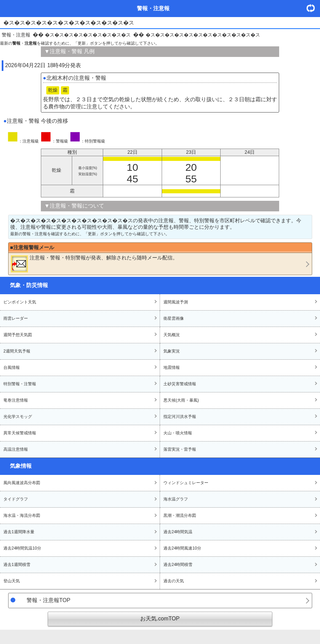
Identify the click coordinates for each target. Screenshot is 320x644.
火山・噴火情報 (178, 433)
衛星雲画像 (174, 318)
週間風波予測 (176, 302)
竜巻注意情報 (16, 400)
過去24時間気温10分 (22, 548)
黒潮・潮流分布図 (180, 515)
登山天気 (12, 581)
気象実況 (172, 351)
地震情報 (172, 368)
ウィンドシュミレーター (186, 483)
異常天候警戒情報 (20, 433)
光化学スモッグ (18, 417)
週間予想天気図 (18, 335)
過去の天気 (174, 581)
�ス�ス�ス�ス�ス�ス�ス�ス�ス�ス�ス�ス (203, 35)
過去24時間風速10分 (182, 548)
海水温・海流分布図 (22, 515)
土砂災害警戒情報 (180, 384)
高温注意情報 (16, 449)
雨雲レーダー (16, 318)
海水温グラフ (176, 499)
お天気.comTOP (160, 619)
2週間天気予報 (17, 351)
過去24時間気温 (178, 532)
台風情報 (12, 368)
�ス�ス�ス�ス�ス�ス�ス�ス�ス (88, 35)
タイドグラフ (16, 499)
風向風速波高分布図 (22, 483)
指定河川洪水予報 (180, 417)
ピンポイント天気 (20, 302)
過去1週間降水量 (19, 532)
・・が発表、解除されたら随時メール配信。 (94, 264)
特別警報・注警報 (20, 384)
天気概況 (172, 335)
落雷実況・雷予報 (180, 449)
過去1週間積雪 (17, 565)
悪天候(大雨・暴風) (181, 400)
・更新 (313, 8)
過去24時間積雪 (178, 565)
